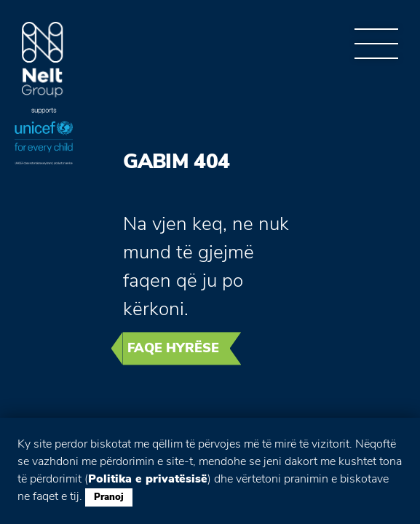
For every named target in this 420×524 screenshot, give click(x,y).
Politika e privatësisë (148, 479)
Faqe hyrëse (173, 348)
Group (43, 60)
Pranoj (109, 497)
